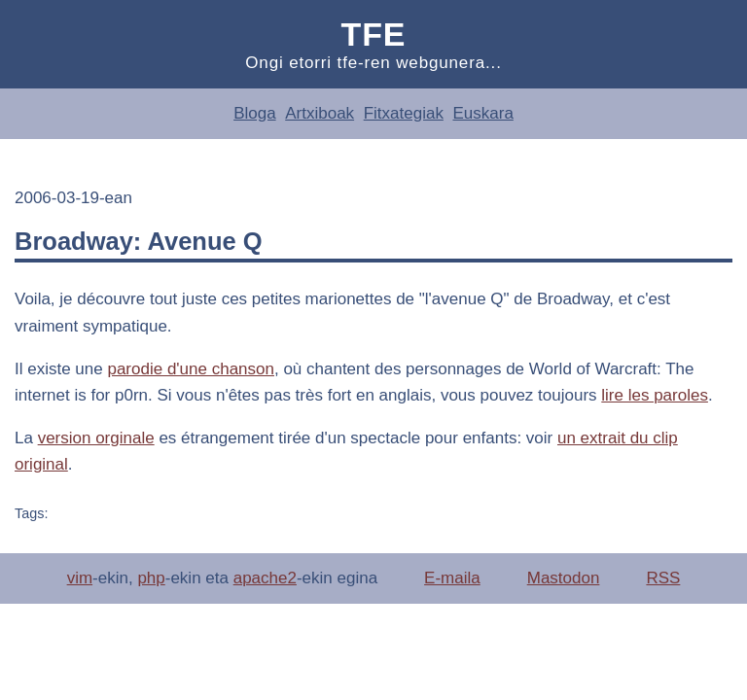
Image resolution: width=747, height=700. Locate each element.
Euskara (482, 113)
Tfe (374, 34)
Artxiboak (320, 113)
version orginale (96, 438)
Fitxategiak (404, 113)
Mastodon (564, 578)
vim (80, 578)
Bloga (254, 113)
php (151, 578)
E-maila (452, 578)
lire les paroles (655, 395)
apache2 (265, 578)
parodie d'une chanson (191, 369)
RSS (663, 578)
